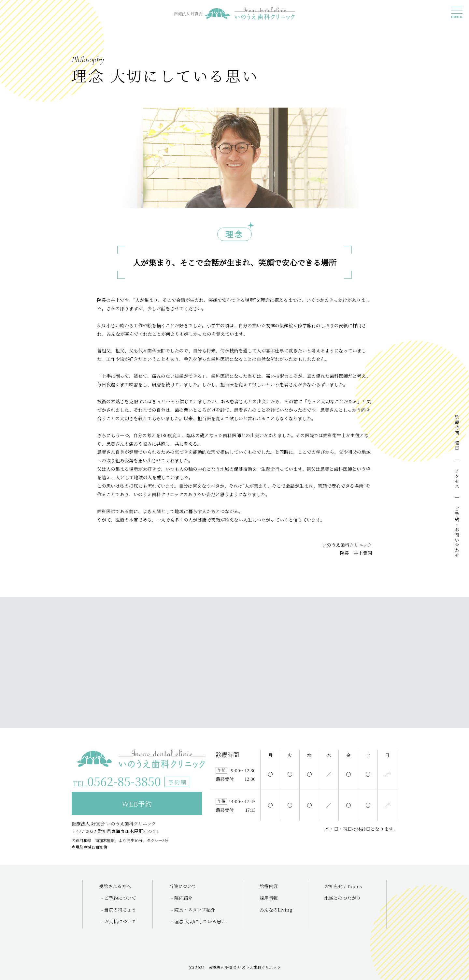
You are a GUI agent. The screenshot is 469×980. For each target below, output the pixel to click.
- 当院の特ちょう (119, 910)
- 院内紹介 (182, 898)
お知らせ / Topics (343, 886)
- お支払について (119, 921)
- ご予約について (119, 898)
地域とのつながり (343, 898)
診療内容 (269, 886)
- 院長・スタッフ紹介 (193, 910)
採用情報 (269, 898)
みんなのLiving (276, 910)
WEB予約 (137, 804)
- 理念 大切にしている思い (199, 921)
